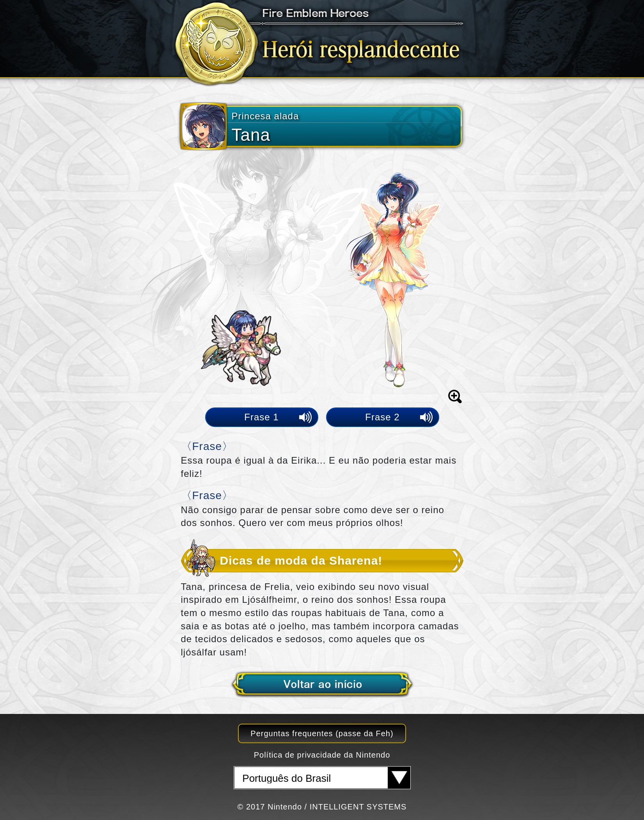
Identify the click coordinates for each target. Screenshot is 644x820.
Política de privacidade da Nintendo (322, 755)
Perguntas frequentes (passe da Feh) (322, 733)
